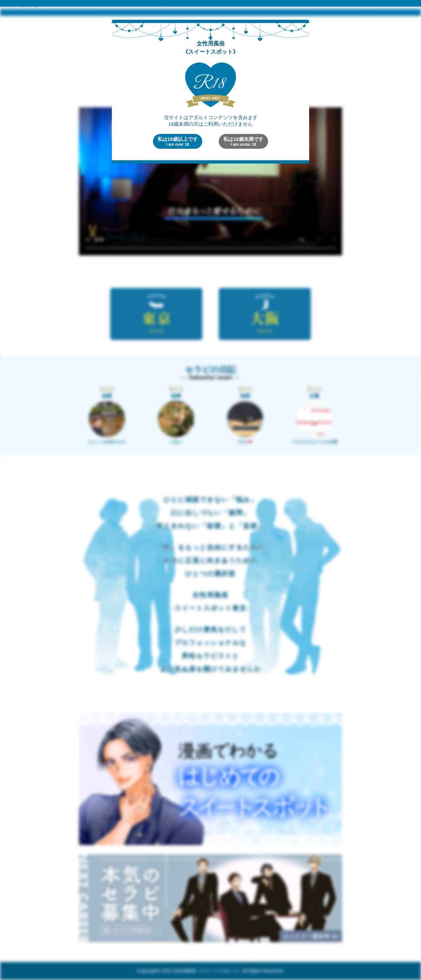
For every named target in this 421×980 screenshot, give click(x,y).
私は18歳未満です (243, 142)
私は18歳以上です (178, 142)
